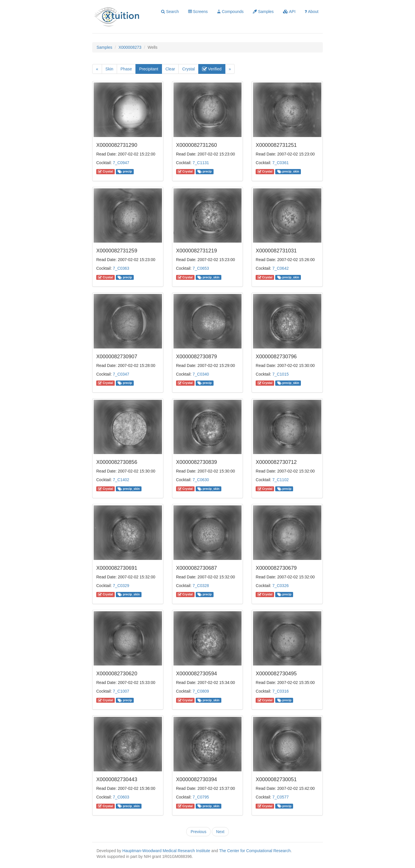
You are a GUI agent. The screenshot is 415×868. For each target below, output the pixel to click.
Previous (198, 832)
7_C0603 (121, 797)
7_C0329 (121, 586)
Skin (109, 69)
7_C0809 (201, 691)
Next (220, 832)
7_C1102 (281, 480)
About (312, 12)
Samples (263, 12)
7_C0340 (201, 374)
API (289, 12)
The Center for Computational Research (255, 851)
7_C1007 (121, 691)
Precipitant (149, 69)
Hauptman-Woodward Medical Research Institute (167, 851)
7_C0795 (201, 797)
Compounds (230, 12)
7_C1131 (201, 163)
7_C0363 (121, 268)
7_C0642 (281, 268)
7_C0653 (201, 268)
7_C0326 (281, 586)
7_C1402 (121, 480)
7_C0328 (201, 586)
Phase (126, 69)
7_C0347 (121, 374)
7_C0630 (201, 480)
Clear (170, 69)
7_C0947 (121, 163)
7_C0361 (281, 163)
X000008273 (130, 47)
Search (170, 12)
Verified (212, 69)
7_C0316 (281, 691)
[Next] (230, 69)
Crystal (188, 69)
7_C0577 (281, 797)
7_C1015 (281, 374)
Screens (198, 12)
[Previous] (97, 69)
